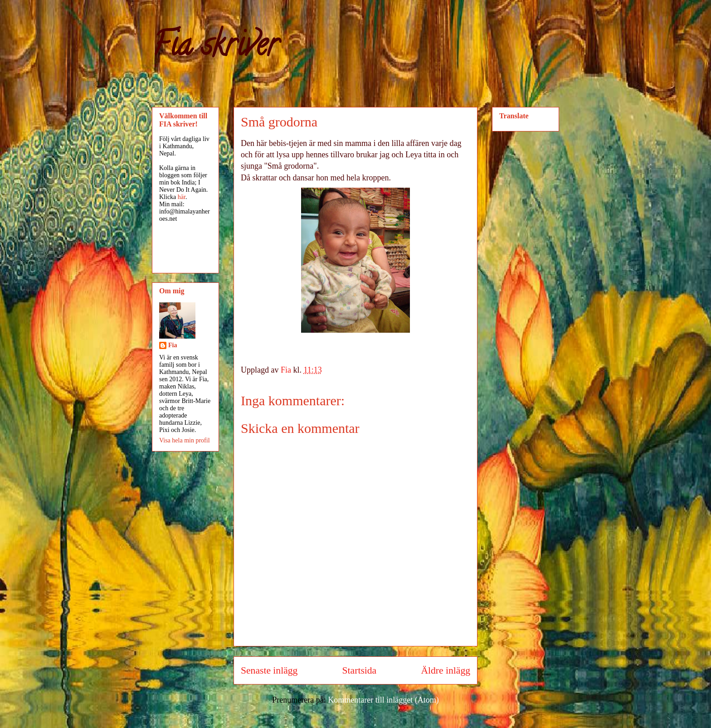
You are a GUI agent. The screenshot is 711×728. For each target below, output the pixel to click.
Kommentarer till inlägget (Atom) (383, 700)
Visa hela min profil (185, 440)
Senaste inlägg (269, 670)
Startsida (360, 670)
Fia (173, 345)
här (182, 197)
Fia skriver (215, 48)
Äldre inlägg (446, 670)
